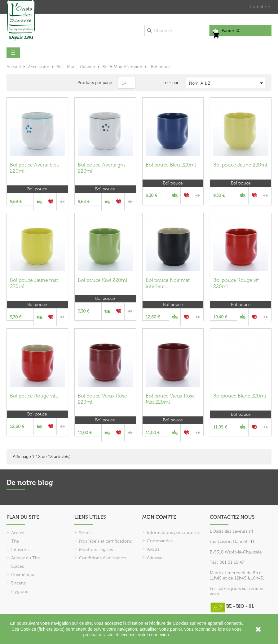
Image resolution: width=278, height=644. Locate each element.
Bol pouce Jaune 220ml (240, 165)
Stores (85, 533)
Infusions (20, 550)
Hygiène (20, 591)
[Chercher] (177, 31)
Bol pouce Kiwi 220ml (102, 280)
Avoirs (153, 549)
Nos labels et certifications (105, 541)
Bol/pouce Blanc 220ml (240, 396)
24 (124, 83)
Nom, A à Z (227, 83)
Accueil (18, 533)
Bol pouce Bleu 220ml (171, 165)
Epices (18, 566)
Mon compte (159, 517)
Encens (18, 583)
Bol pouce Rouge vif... (34, 396)
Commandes (160, 541)
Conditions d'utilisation (103, 558)
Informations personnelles (173, 533)
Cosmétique (23, 575)
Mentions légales (96, 550)
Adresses (156, 558)
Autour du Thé (26, 558)
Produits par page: (95, 83)
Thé (15, 541)
